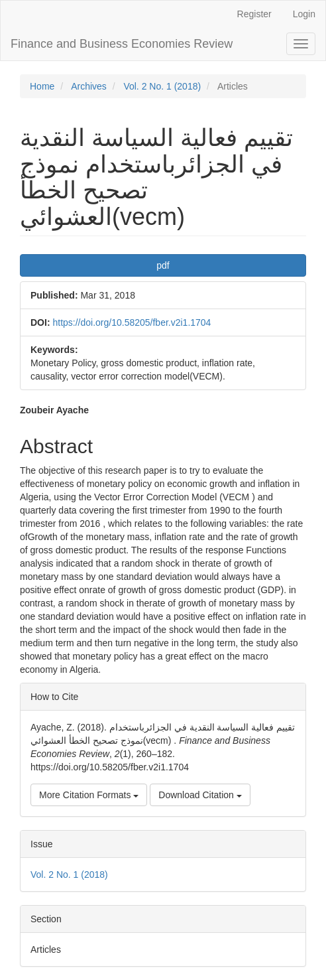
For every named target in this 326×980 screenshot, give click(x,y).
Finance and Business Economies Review (122, 44)
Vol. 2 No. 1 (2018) (162, 86)
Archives (89, 86)
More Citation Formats (89, 795)
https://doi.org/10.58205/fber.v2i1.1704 (132, 322)
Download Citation (200, 795)
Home (42, 86)
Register (254, 14)
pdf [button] (163, 265)
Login (304, 14)
